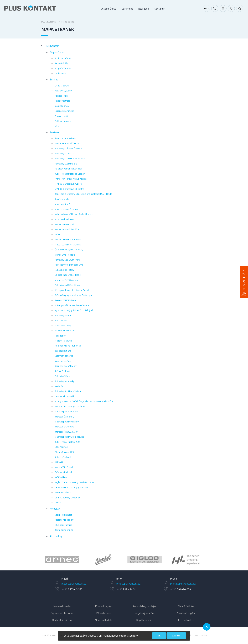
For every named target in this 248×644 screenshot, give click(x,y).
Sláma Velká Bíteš (63, 326)
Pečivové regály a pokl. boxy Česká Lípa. (73, 295)
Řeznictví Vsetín (62, 199)
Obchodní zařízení (62, 620)
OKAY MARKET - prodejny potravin (71, 487)
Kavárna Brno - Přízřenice (67, 143)
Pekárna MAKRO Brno (65, 300)
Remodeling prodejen (145, 606)
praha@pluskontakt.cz (183, 584)
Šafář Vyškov (61, 477)
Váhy (57, 126)
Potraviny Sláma (62, 376)
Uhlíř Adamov (61, 447)
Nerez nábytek (103, 620)
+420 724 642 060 (215, 8)
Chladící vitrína (186, 606)
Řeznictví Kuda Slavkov (66, 366)
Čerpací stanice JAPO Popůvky (69, 250)
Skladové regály (186, 613)
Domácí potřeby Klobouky (67, 498)
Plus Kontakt (49, 22)
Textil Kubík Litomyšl (64, 396)
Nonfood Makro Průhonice (68, 346)
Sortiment (127, 9)
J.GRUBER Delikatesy (64, 270)
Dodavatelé (60, 73)
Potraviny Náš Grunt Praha (68, 260)
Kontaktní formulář (64, 530)
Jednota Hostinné (63, 351)
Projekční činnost (63, 68)
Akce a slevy (56, 536)
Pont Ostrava (61, 320)
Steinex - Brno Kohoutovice (68, 239)
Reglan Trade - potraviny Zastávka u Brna (74, 482)
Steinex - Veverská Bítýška (67, 229)
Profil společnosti (63, 58)
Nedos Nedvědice (63, 492)
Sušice (57, 234)
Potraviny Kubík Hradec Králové (70, 158)
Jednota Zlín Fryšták (64, 467)
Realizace (143, 9)
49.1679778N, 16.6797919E (231, 8)
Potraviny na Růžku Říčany (67, 285)
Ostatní (58, 503)
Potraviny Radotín (63, 315)
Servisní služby (244, 280)
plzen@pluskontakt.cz (74, 584)
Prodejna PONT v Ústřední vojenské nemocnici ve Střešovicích (84, 401)
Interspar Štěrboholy (64, 417)
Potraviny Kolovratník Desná (68, 148)
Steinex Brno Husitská (65, 255)
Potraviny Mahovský (64, 381)
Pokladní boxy (61, 96)
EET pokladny (186, 620)
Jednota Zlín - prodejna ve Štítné (70, 406)
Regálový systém (145, 613)
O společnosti (109, 9)
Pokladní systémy (63, 121)
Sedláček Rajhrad (63, 457)
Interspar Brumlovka (64, 427)
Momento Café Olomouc (66, 280)
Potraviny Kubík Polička (66, 164)
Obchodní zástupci (64, 525)
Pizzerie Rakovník (63, 341)
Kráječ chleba (206, 8)
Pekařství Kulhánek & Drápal (68, 169)
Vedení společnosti (63, 515)
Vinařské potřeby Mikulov (67, 422)
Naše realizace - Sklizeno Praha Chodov (74, 214)
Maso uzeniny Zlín (63, 204)
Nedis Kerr (60, 386)
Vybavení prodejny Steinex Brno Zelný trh (74, 310)
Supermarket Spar (63, 361)
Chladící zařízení (62, 86)
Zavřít (176, 636)
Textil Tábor (60, 336)
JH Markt (59, 462)
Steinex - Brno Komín (65, 224)
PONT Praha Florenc (64, 219)
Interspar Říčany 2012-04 (66, 432)
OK (159, 636)
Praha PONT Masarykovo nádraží (71, 179)
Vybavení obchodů (62, 613)
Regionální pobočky (64, 520)
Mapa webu (201, 635)
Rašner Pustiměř (62, 371)
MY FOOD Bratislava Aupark (68, 184)
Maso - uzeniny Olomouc (67, 209)
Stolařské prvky (62, 106)
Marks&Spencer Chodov (66, 411)
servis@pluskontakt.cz (223, 8)
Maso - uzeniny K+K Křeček (68, 245)
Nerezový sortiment (64, 111)
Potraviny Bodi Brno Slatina (68, 391)
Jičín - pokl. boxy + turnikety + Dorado (72, 290)
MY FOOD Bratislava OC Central (70, 189)
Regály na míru (145, 620)
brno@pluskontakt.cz (128, 584)
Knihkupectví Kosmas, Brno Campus (72, 305)
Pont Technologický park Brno (69, 265)
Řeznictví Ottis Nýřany (65, 138)
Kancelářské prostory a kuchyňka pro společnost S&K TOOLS (83, 194)
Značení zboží (61, 116)
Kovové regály (103, 606)
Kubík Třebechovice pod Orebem (70, 174)
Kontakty (159, 9)
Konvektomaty (62, 606)
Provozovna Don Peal (65, 331)
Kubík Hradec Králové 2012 (67, 442)
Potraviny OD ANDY (64, 153)
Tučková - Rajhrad (63, 472)
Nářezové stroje (62, 101)
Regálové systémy (63, 91)
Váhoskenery (103, 613)
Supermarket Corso (64, 356)
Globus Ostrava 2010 (65, 452)
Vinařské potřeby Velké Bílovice (69, 437)
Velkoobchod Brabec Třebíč (68, 275)
